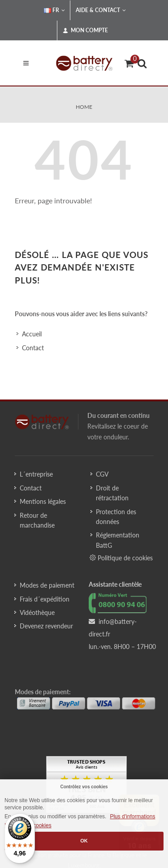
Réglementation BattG (118, 540)
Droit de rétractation (112, 493)
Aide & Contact (101, 10)
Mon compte (85, 30)
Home (84, 107)
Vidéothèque (37, 612)
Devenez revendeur (46, 626)
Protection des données (116, 517)
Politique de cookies (121, 558)
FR (54, 10)
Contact (33, 348)
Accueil (32, 334)
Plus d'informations (132, 816)
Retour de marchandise (37, 520)
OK (84, 841)
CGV (102, 474)
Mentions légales (43, 501)
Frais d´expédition (45, 599)
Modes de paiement (47, 585)
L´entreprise (36, 474)
